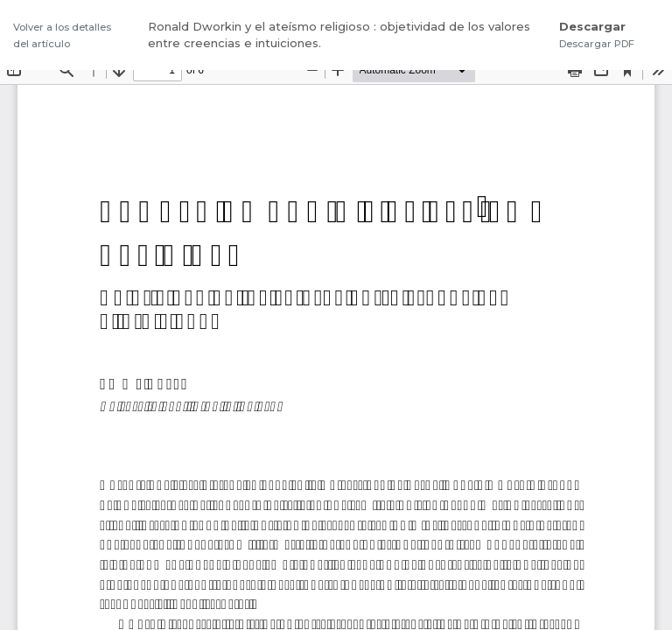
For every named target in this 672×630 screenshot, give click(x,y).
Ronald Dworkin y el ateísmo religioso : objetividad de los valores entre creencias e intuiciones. (339, 35)
